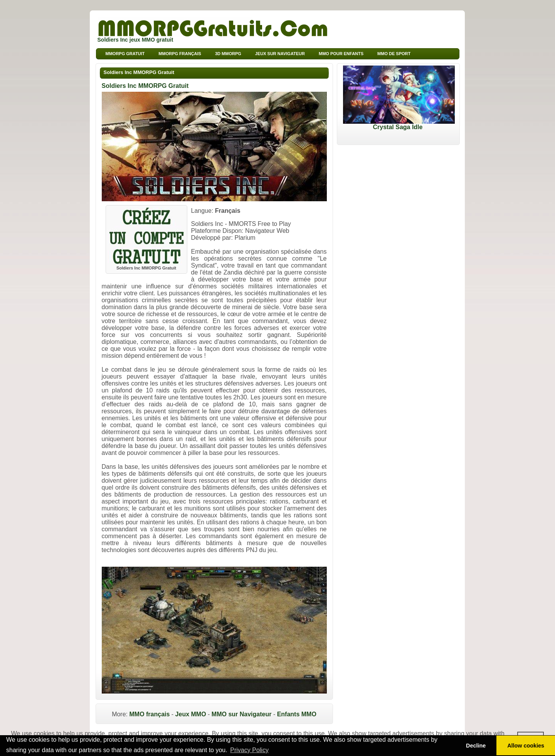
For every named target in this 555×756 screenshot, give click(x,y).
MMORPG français (180, 54)
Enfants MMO (297, 714)
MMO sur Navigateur (242, 714)
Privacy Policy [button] (249, 750)
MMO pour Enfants (341, 54)
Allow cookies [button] (526, 746)
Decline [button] (476, 746)
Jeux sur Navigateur (280, 54)
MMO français (149, 714)
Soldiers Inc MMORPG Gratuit (139, 72)
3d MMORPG (228, 54)
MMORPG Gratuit (125, 54)
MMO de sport (394, 54)
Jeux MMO (191, 714)
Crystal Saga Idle (399, 124)
